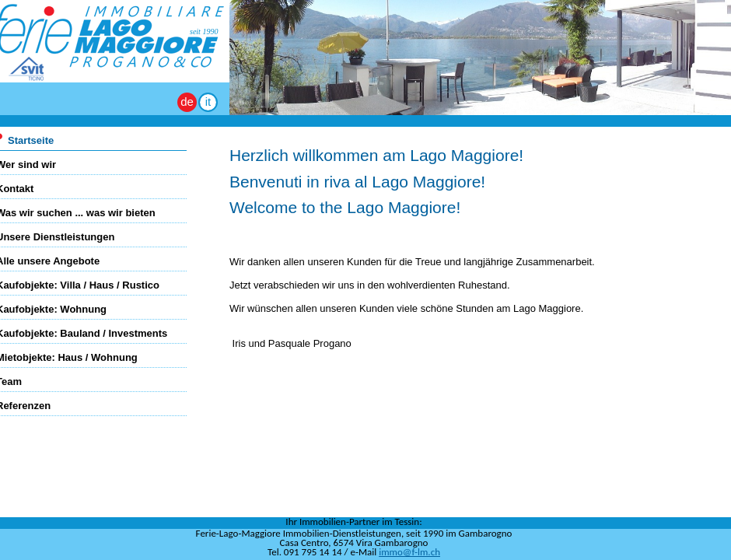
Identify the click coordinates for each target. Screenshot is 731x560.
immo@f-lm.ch (409, 552)
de (187, 101)
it (208, 101)
